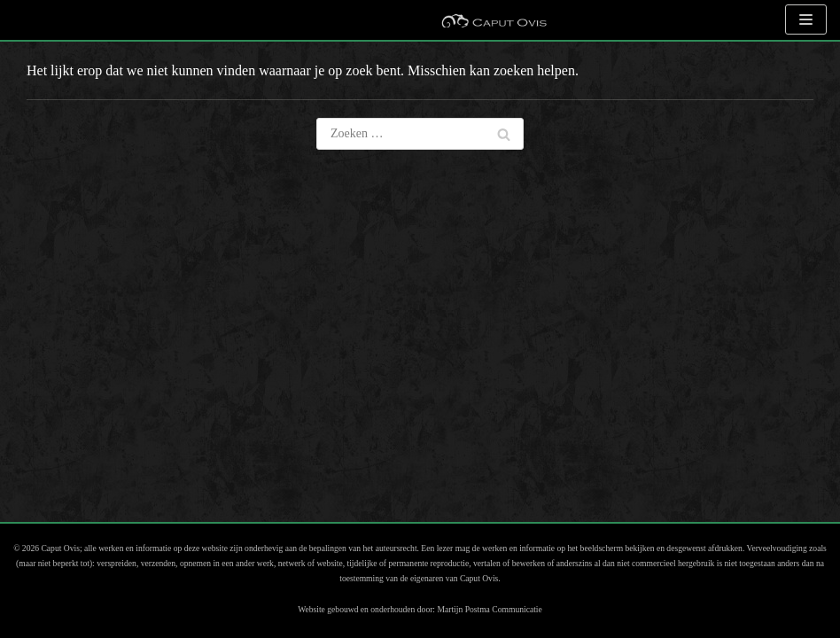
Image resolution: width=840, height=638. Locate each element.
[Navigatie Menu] (806, 19)
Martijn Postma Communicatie (489, 609)
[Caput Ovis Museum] (494, 20)
